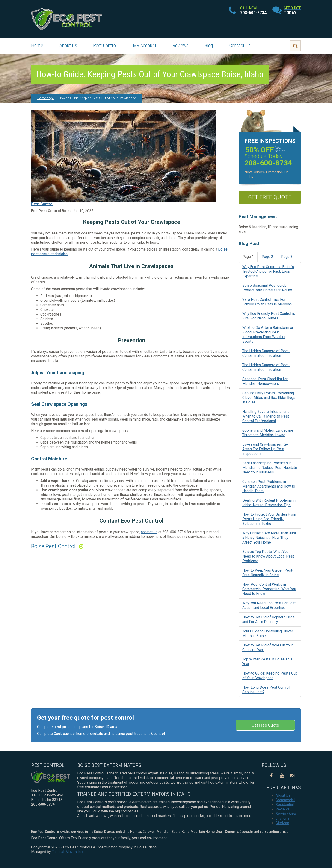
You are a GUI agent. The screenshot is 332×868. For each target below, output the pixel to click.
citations (282, 818)
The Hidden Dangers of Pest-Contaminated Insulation (266, 353)
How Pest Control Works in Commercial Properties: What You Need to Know (269, 589)
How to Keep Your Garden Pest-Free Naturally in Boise (268, 573)
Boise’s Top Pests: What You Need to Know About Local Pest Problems (268, 556)
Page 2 (267, 257)
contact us (149, 532)
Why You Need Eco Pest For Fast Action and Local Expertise (269, 605)
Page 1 (248, 257)
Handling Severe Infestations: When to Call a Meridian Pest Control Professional (266, 416)
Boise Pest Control (53, 546)
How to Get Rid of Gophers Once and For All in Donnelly (268, 619)
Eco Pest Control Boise (51, 211)
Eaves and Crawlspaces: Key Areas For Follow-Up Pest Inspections (265, 449)
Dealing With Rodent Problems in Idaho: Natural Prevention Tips (269, 503)
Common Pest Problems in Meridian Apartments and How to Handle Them (269, 486)
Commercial (285, 800)
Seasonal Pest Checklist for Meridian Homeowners (265, 381)
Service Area (286, 814)
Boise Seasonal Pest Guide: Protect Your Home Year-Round (267, 288)
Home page (45, 98)
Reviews (180, 45)
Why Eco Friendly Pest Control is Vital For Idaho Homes (269, 316)
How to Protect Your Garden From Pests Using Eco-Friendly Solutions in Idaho (269, 519)
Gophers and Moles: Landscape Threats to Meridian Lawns (268, 433)
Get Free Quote (265, 725)
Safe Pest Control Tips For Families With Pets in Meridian (267, 302)
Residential (285, 805)
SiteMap (282, 823)
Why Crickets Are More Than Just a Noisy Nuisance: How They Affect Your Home (269, 538)
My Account (145, 45)
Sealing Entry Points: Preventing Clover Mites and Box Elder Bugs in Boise (269, 398)
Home (37, 45)
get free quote (270, 197)
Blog (209, 45)
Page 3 (287, 257)
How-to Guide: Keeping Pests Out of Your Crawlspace (270, 676)
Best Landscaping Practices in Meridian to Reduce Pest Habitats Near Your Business (270, 468)
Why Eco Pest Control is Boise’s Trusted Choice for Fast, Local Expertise (268, 271)
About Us (68, 45)
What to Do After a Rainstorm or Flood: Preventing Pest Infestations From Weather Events (268, 335)
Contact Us (240, 45)
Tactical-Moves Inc (67, 852)
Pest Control (105, 45)
